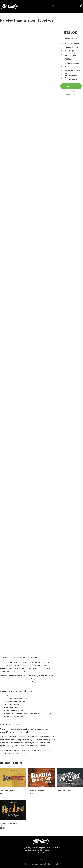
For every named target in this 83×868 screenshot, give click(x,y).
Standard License (72, 44)
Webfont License (71, 47)
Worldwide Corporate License (72, 79)
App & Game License (70, 59)
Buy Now (71, 86)
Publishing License (72, 51)
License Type (71, 94)
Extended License (72, 63)
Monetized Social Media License (72, 55)
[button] (53, 6)
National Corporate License (72, 74)
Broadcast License (72, 71)
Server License (71, 67)
